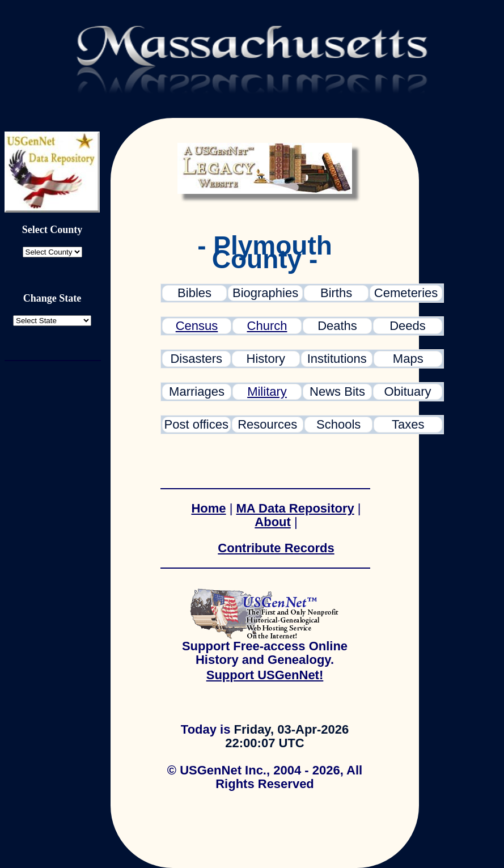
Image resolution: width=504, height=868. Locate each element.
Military (267, 391)
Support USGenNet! (265, 675)
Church (267, 326)
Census (197, 326)
